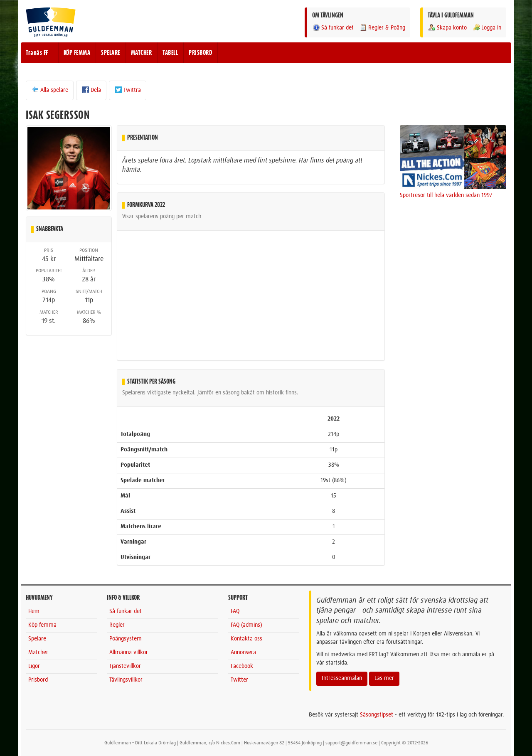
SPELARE (111, 53)
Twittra (128, 90)
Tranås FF (37, 53)
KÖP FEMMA (77, 53)
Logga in (487, 28)
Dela (91, 90)
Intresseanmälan (342, 678)
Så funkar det (333, 28)
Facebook (242, 666)
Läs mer (384, 678)
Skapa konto (447, 28)
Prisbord (38, 680)
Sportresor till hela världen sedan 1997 (446, 195)
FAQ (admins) (246, 625)
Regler (117, 625)
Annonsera (243, 653)
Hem (34, 611)
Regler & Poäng (382, 28)
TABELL (170, 53)
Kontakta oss (246, 639)
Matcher (38, 653)
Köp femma (42, 625)
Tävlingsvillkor (126, 680)
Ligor (34, 666)
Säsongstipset (377, 715)
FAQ (235, 611)
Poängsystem (126, 639)
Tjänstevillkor (125, 666)
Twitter (239, 680)
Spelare (37, 639)
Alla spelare (50, 90)
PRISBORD (200, 53)
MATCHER (142, 53)
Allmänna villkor (129, 653)
